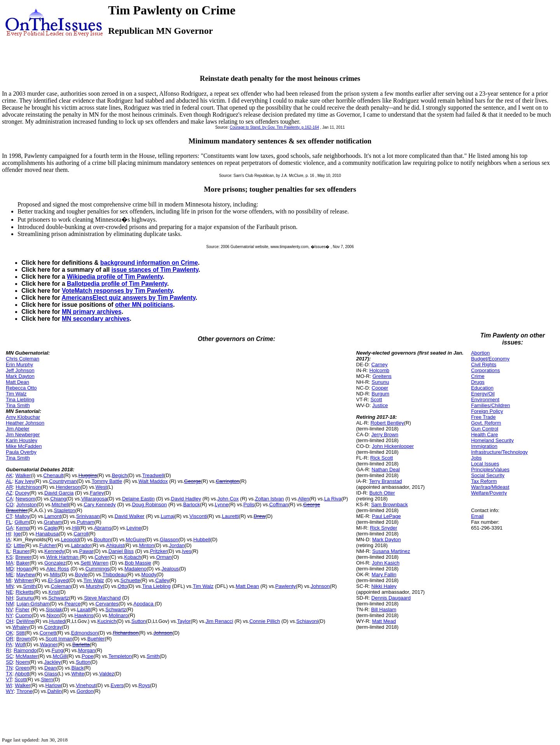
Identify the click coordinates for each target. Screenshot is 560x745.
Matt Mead (384, 621)
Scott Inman (59, 639)
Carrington (228, 481)
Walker (23, 475)
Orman (164, 557)
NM (10, 604)
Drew (259, 516)
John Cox (228, 499)
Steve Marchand (102, 598)
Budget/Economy (490, 359)
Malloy (22, 516)
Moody (149, 574)
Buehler (96, 639)
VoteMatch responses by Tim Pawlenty (117, 291)
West (101, 487)
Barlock (192, 505)
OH (10, 621)
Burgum (381, 394)
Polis (249, 505)
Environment (485, 400)
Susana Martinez (391, 551)
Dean (50, 668)
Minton (147, 545)
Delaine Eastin (138, 499)
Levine (134, 528)
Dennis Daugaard (391, 598)
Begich (120, 475)
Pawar (87, 551)
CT (9, 516)
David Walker (130, 516)
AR (9, 487)
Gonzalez (55, 563)
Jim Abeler (18, 429)
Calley (162, 580)
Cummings (97, 569)
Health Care (484, 435)
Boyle (81, 574)
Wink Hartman (63, 557)
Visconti (198, 516)
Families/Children (490, 405)
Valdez (107, 674)
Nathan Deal (386, 470)
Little (19, 545)
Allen (304, 499)
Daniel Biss (121, 551)
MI (9, 580)
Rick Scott (382, 458)
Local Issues (485, 464)
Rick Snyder (383, 528)
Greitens (382, 376)
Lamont (53, 516)
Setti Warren (94, 563)
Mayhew (26, 574)
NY (9, 615)
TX (9, 674)
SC (9, 656)
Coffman (279, 505)
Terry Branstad (386, 481)
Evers (117, 685)
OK (10, 633)
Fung (58, 650)
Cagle (51, 528)
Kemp (23, 528)
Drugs (478, 382)
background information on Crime (149, 263)
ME (10, 574)
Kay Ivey (24, 481)
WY (10, 691)
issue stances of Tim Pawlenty (155, 270)
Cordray (53, 627)
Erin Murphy (19, 365)
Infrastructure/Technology (499, 452)
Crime (478, 376)
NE (9, 592)
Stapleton (65, 510)
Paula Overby (21, 452)
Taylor (184, 621)
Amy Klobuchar (23, 417)
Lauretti (230, 516)
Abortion (480, 353)
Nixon (53, 615)
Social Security (488, 475)
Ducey (22, 493)
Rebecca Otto (21, 388)
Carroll (81, 534)
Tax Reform (484, 481)
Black (77, 668)
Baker (23, 563)
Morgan (87, 650)
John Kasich (386, 563)
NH (10, 598)
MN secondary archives (96, 319)
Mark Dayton (20, 376)
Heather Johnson (25, 423)
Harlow (53, 685)
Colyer (102, 557)
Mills (55, 574)
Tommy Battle (107, 481)
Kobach (133, 557)
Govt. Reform (486, 423)
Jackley (52, 662)
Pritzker (159, 551)
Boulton (102, 540)
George (192, 481)
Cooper (380, 388)
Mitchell (60, 505)
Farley (97, 493)
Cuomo (24, 615)
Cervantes (107, 604)
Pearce (73, 604)
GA (10, 528)
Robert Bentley (387, 423)
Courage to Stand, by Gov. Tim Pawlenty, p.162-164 (275, 127)
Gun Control (485, 429)
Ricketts (24, 592)
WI (9, 685)
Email (477, 516)
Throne (24, 691)
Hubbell (202, 540)
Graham (53, 522)
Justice (380, 405)
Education (482, 388)
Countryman (63, 481)
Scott (20, 679)
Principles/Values (490, 470)
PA (9, 644)
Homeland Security (492, 440)
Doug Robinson (149, 505)
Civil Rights (484, 365)
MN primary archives (92, 312)
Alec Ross (58, 569)
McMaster (27, 656)
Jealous (170, 569)
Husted (57, 621)
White (78, 674)
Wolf (20, 644)
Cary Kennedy (100, 505)
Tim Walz (16, 394)
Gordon (85, 691)
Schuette (130, 580)
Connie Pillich (265, 621)
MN (10, 586)
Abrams (103, 528)
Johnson (320, 586)
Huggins (88, 475)
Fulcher (48, 545)
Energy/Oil (483, 394)
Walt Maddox (153, 481)
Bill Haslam (384, 609)
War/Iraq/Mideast (490, 487)
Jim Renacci (220, 621)
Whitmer (24, 580)
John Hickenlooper (393, 446)
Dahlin (55, 691)
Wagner (49, 644)
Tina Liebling (20, 400)
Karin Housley (22, 440)
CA (9, 499)
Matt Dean (17, 382)
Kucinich (107, 621)
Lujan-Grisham (33, 604)
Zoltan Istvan (269, 499)
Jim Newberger (23, 435)
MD (10, 569)
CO (10, 505)
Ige (17, 534)
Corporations (485, 370)
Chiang (58, 499)
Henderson (68, 487)
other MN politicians (144, 305)
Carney (380, 365)
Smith (29, 586)
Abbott (22, 674)
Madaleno (136, 569)
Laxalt (84, 609)
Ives (187, 551)
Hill (76, 528)
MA (10, 563)
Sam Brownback (389, 505)
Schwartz (59, 598)
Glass (51, 674)
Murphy (94, 586)
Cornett (48, 633)
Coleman (61, 586)
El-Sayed (58, 580)
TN (9, 668)
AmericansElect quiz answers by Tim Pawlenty (128, 298)
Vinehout (86, 685)
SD (9, 662)
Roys (144, 685)
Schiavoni (307, 621)
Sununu (25, 598)
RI (8, 650)
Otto (123, 586)
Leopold (70, 540)
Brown (24, 639)
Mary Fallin (384, 574)
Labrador (81, 545)
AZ (9, 493)
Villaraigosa (94, 499)
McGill (60, 656)
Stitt (20, 633)
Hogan (24, 569)
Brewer (24, 557)
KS (9, 557)
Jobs (476, 458)
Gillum (22, 522)
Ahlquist (115, 545)
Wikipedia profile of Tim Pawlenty (115, 277)
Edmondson (85, 633)
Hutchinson (28, 487)
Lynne (222, 505)
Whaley (21, 627)
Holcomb (379, 370)
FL (9, 522)
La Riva (332, 499)
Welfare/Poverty (489, 493)
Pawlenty (286, 586)
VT (9, 679)
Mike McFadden (24, 446)
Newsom (25, 499)
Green (23, 668)
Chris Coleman (23, 359)
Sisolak (54, 609)
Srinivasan (88, 516)
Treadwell (153, 475)
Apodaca (144, 604)
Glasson (169, 540)
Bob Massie (138, 563)
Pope (87, 656)
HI (8, 534)
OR (10, 639)
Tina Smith (18, 405)
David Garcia (59, 493)
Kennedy (54, 551)
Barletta (81, 644)
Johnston (27, 505)
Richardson (126, 633)
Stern (47, 679)
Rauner (21, 551)
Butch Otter (382, 493)
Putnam (86, 522)
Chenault (53, 475)
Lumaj (167, 516)
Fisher (23, 609)
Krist (54, 592)
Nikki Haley (384, 586)
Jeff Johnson (20, 370)
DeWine (25, 621)
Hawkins (84, 615)
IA (8, 540)
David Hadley (186, 499)
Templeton (120, 656)
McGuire (136, 540)
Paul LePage (386, 516)
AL (9, 481)
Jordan (177, 545)
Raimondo (25, 650)
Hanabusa (47, 534)
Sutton (139, 621)
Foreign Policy (487, 411)
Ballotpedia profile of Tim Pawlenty (117, 284)
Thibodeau (115, 574)
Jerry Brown (385, 435)
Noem (22, 662)
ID (8, 545)
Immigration (484, 446)
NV (9, 609)
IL (8, 551)
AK (9, 475)
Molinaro (118, 615)
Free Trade (483, 417)
